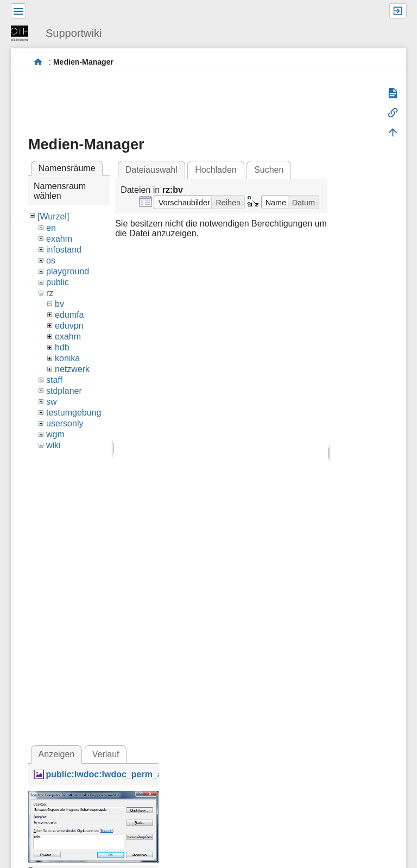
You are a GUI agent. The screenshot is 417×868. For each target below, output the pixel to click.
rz (50, 293)
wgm (55, 434)
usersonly (65, 423)
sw (52, 402)
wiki (53, 445)
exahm (59, 239)
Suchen (269, 170)
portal (38, 62)
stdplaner (64, 391)
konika (67, 358)
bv (59, 304)
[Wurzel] (53, 216)
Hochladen (216, 170)
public (58, 282)
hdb (62, 347)
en (51, 228)
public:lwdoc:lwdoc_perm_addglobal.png (131, 774)
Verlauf (106, 754)
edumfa (69, 315)
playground (68, 271)
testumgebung (74, 413)
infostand (64, 250)
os (51, 260)
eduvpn (69, 326)
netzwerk (72, 369)
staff (54, 380)
